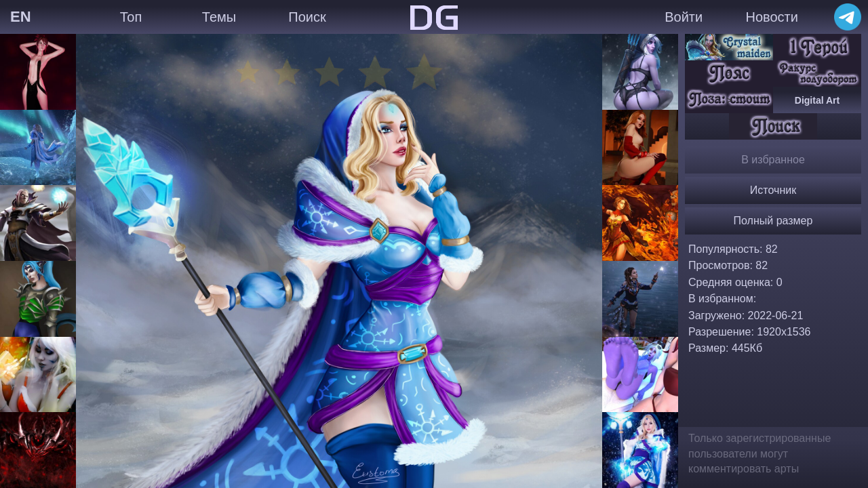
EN (21, 17)
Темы (219, 17)
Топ (131, 17)
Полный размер (773, 221)
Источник (773, 190)
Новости (771, 17)
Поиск (307, 17)
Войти (684, 17)
